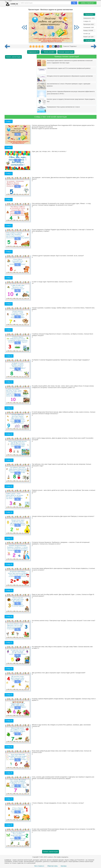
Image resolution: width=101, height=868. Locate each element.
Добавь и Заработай (87, 3)
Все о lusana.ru (39, 866)
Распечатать (89, 14)
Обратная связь (52, 866)
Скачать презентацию (13, 57)
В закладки (89, 40)
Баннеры (64, 866)
